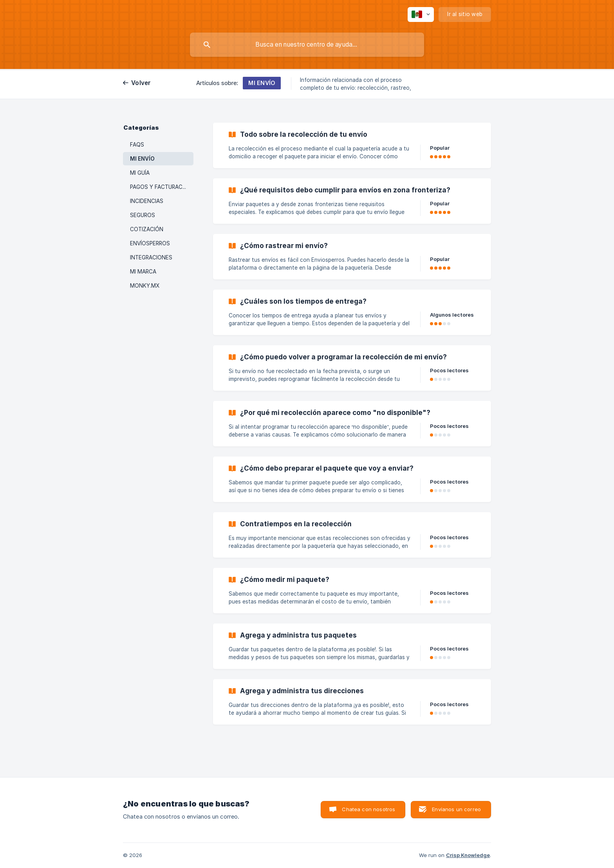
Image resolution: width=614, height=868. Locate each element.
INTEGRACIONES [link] (151, 257)
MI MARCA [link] (143, 272)
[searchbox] (307, 45)
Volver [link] (141, 83)
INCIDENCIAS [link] (147, 201)
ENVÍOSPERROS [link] (150, 243)
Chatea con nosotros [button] (368, 809)
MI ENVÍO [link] (142, 159)
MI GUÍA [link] (140, 173)
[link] (352, 145)
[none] (421, 14)
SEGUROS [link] (143, 215)
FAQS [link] (137, 145)
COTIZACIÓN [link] (147, 229)
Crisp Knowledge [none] (468, 855)
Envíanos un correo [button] (456, 809)
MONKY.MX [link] (145, 286)
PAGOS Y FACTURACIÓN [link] (161, 187)
